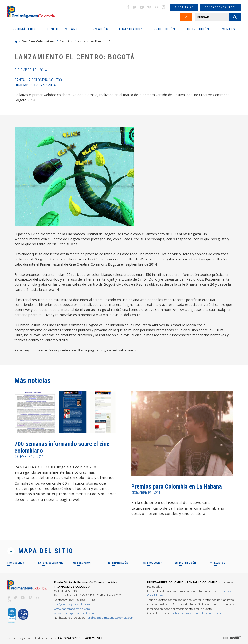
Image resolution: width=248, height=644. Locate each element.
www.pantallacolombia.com (72, 609)
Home (16, 42)
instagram (164, 7)
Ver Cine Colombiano (39, 41)
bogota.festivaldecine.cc (118, 350)
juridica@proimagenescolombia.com (110, 618)
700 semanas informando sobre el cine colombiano (62, 447)
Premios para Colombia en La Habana (177, 487)
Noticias (66, 41)
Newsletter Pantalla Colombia (101, 41)
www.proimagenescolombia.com (75, 613)
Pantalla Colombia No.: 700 (38, 83)
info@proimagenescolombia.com (75, 604)
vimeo (149, 7)
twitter (135, 7)
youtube (142, 7)
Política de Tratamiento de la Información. (198, 613)
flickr (156, 7)
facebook (128, 7)
